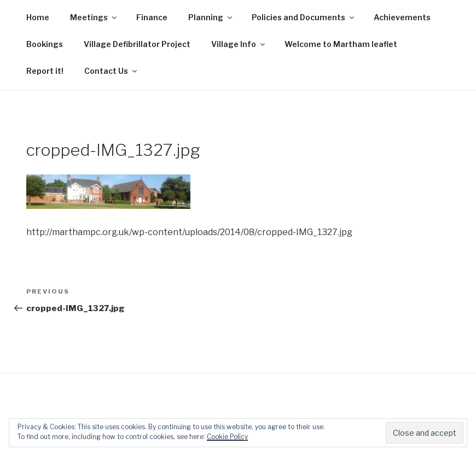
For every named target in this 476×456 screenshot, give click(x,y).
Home (38, 17)
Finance (152, 17)
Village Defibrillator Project (137, 44)
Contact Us (111, 71)
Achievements (402, 17)
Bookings (45, 44)
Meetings (94, 17)
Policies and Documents (304, 17)
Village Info (239, 44)
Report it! (45, 71)
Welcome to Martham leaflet (341, 44)
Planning (211, 17)
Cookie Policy (227, 437)
